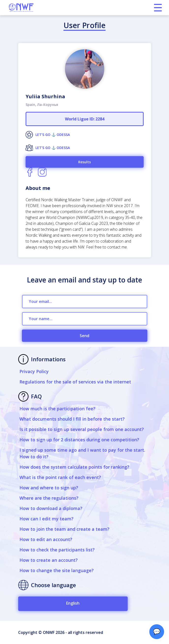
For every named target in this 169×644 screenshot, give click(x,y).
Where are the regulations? (49, 498)
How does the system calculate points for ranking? (74, 467)
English (73, 603)
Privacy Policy (34, 371)
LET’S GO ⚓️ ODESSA (53, 135)
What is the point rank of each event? (60, 477)
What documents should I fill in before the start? (72, 419)
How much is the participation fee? (57, 409)
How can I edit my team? (46, 519)
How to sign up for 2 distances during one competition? (79, 440)
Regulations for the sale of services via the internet (75, 382)
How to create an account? (49, 560)
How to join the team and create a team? (64, 529)
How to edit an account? (46, 539)
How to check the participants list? (57, 550)
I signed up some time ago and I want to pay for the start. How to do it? (82, 453)
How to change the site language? (57, 570)
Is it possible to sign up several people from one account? (82, 429)
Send (84, 336)
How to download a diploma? (51, 508)
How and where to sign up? (49, 488)
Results (84, 162)
